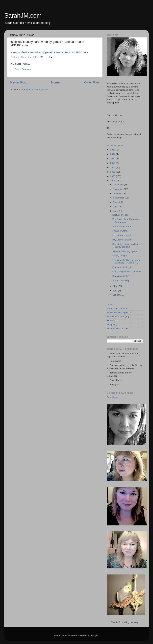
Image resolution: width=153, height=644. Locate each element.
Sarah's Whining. (121, 281)
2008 (113, 167)
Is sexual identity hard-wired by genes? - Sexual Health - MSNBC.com (49, 52)
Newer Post (18, 82)
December (118, 184)
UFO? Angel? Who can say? (127, 272)
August (117, 202)
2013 (113, 150)
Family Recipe (120, 256)
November (118, 189)
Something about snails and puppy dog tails (126, 245)
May (115, 286)
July (115, 207)
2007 (113, 172)
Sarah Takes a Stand (123, 226)
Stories (110, 320)
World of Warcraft (115, 329)
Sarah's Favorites (116, 316)
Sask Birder (113, 397)
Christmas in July (121, 276)
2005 (113, 181)
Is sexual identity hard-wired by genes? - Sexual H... (126, 261)
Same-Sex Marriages (117, 312)
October (117, 193)
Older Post (92, 82)
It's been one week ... (123, 235)
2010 (113, 159)
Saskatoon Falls (120, 215)
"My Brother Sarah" (122, 240)
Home (55, 82)
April (116, 290)
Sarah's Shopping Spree (125, 251)
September (119, 198)
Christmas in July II (122, 267)
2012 (113, 154)
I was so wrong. (120, 231)
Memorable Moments (117, 309)
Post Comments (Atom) (36, 89)
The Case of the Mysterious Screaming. (126, 221)
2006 (113, 176)
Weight (110, 325)
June (116, 211)
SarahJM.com (23, 16)
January (117, 295)
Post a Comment (23, 69)
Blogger (94, 636)
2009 (113, 163)
